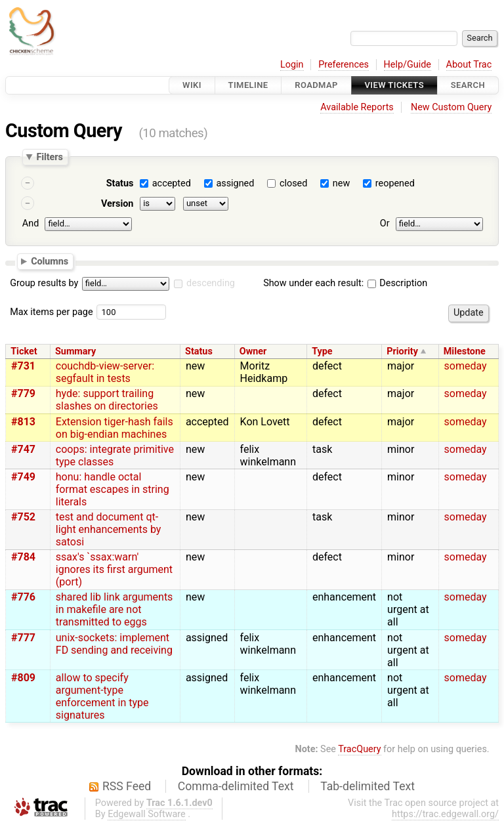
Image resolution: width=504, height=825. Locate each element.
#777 (23, 638)
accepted (172, 183)
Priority (402, 351)
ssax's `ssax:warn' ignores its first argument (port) (114, 569)
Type (322, 351)
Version (117, 204)
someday (466, 366)
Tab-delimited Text (367, 786)
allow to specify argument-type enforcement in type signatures (102, 696)
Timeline (248, 85)
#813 (23, 422)
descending (211, 283)
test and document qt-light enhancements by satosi (109, 529)
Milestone (465, 351)
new (341, 183)
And (31, 223)
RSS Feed (127, 786)
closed (293, 183)
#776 (23, 597)
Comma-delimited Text (236, 786)
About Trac (469, 65)
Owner (253, 351)
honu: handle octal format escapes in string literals (113, 489)
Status (120, 183)
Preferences (344, 65)
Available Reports (357, 107)
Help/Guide (408, 65)
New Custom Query (451, 107)
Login (292, 65)
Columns (50, 261)
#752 (23, 517)
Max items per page (51, 312)
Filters (49, 157)
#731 (23, 366)
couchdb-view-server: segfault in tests (105, 372)
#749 (23, 477)
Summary (75, 351)
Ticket (24, 351)
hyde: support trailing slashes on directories (107, 400)
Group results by (44, 283)
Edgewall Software (147, 814)
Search (468, 85)
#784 (23, 557)
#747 (23, 449)
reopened (395, 183)
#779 (23, 393)
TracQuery (359, 749)
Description (397, 283)
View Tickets (394, 85)
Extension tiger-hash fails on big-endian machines (115, 428)
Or (385, 223)
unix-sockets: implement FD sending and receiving (114, 644)
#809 (23, 678)
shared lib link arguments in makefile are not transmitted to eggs (115, 609)
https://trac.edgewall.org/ (445, 814)
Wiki (192, 85)
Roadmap (316, 85)
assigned (235, 183)
